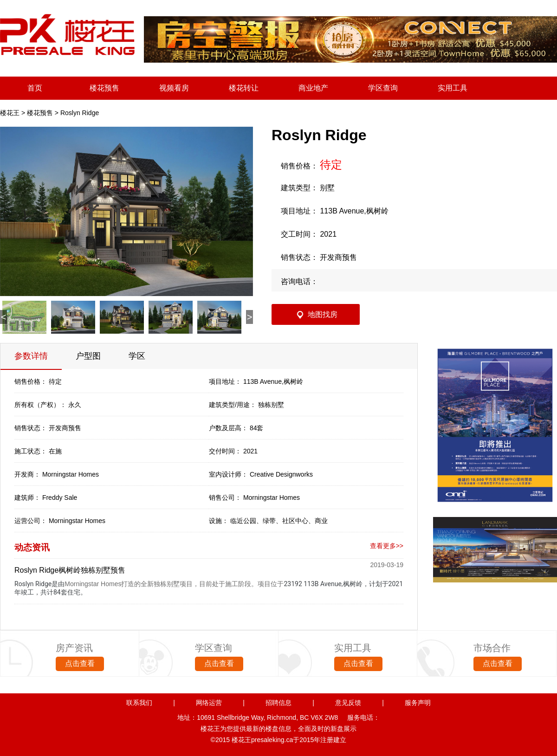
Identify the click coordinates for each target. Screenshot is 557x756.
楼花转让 (244, 88)
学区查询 (383, 88)
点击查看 (80, 663)
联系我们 (139, 703)
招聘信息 (278, 703)
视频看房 (174, 88)
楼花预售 (104, 88)
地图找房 (323, 314)
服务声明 (418, 703)
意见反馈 (348, 703)
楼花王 (10, 113)
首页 (35, 88)
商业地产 (313, 88)
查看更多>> (387, 546)
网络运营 (209, 703)
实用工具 (453, 88)
